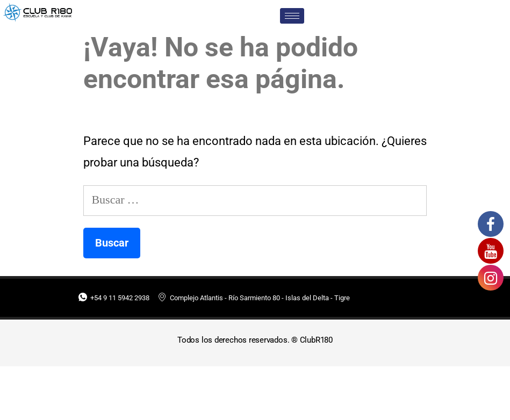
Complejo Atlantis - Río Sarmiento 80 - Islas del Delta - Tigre (254, 298)
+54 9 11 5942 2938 (114, 298)
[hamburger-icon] (292, 16)
